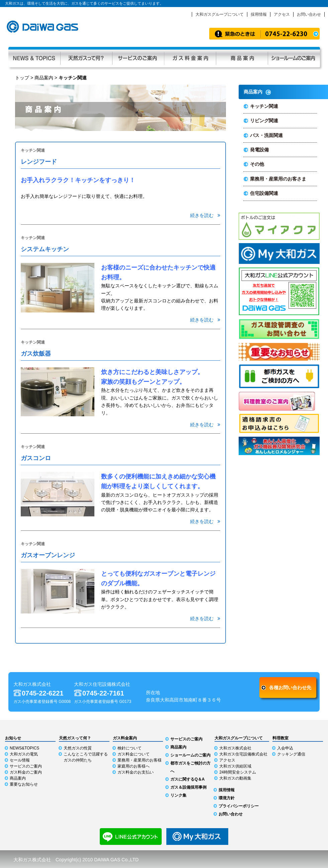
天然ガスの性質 (78, 748)
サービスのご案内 (138, 57)
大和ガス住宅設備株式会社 (243, 754)
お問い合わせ (309, 14)
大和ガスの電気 (24, 754)
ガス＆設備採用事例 (188, 787)
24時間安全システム (237, 772)
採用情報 (259, 14)
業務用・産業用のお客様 (140, 760)
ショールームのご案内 (190, 755)
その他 (257, 164)
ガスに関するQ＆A (187, 779)
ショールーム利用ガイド (294, 57)
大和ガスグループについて (220, 14)
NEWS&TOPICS (24, 748)
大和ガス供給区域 (235, 766)
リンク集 (178, 795)
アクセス (282, 14)
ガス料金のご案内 (26, 772)
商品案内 (242, 57)
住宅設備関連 (264, 193)
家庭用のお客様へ (134, 766)
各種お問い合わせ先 (290, 688)
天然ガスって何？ (86, 57)
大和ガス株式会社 (235, 748)
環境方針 (227, 798)
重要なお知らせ (24, 784)
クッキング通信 (291, 754)
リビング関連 (264, 121)
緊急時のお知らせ (264, 34)
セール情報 (20, 760)
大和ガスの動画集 (235, 778)
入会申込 (285, 748)
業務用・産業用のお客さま (278, 179)
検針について (130, 748)
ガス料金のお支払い (136, 772)
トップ (22, 78)
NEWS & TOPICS (34, 57)
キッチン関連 (264, 106)
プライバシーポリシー (239, 806)
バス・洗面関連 (266, 135)
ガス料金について (134, 754)
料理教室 (280, 738)
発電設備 (259, 150)
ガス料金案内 (190, 57)
